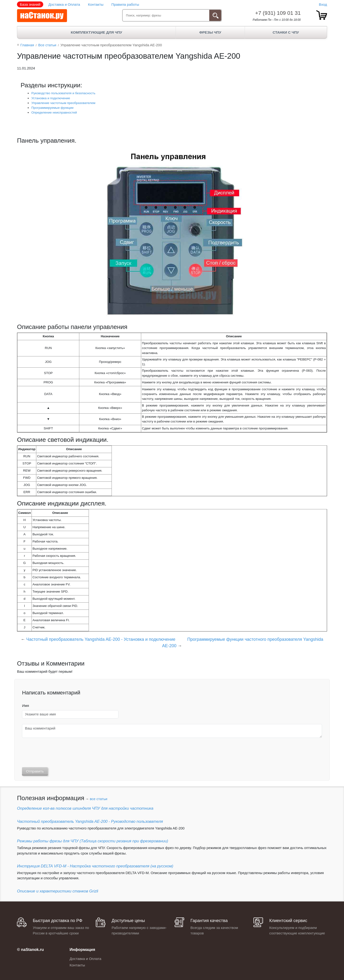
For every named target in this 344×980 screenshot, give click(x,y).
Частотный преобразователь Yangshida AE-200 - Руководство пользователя (90, 821)
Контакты (96, 4)
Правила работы (125, 4)
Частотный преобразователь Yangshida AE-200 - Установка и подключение (101, 639)
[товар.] (322, 15)
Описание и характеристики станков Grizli (58, 891)
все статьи (99, 799)
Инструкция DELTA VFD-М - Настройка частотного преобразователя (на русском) (95, 866)
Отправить (35, 771)
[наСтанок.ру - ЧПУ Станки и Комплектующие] (42, 16)
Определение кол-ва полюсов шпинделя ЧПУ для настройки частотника (85, 808)
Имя (25, 706)
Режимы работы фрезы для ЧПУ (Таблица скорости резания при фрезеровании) (92, 841)
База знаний (30, 4)
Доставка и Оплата (64, 4)
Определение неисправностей (54, 112)
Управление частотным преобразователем (63, 103)
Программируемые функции (52, 108)
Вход (323, 4)
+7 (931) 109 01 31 (278, 13)
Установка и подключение (51, 98)
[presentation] (58, 753)
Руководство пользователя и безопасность (63, 93)
